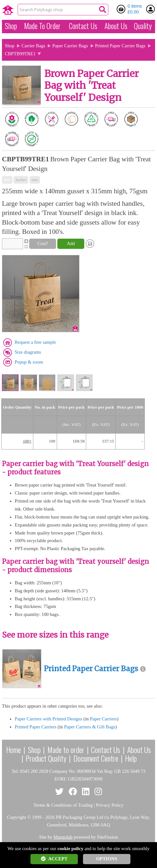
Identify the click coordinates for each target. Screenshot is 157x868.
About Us (116, 26)
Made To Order (42, 26)
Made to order (66, 749)
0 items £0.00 (135, 9)
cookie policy (70, 849)
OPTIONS (107, 859)
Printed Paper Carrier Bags (120, 46)
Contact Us (83, 26)
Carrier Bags (33, 46)
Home (13, 749)
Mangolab (63, 837)
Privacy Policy (110, 805)
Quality (143, 26)
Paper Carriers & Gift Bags (90, 727)
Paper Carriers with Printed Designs (49, 719)
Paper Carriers (103, 719)
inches (21, 180)
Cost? (43, 243)
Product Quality (46, 758)
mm (35, 180)
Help (131, 758)
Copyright (17, 817)
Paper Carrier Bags (70, 46)
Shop (11, 26)
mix (7, 180)
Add (71, 243)
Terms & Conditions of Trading (63, 805)
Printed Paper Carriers (36, 727)
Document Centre (96, 758)
